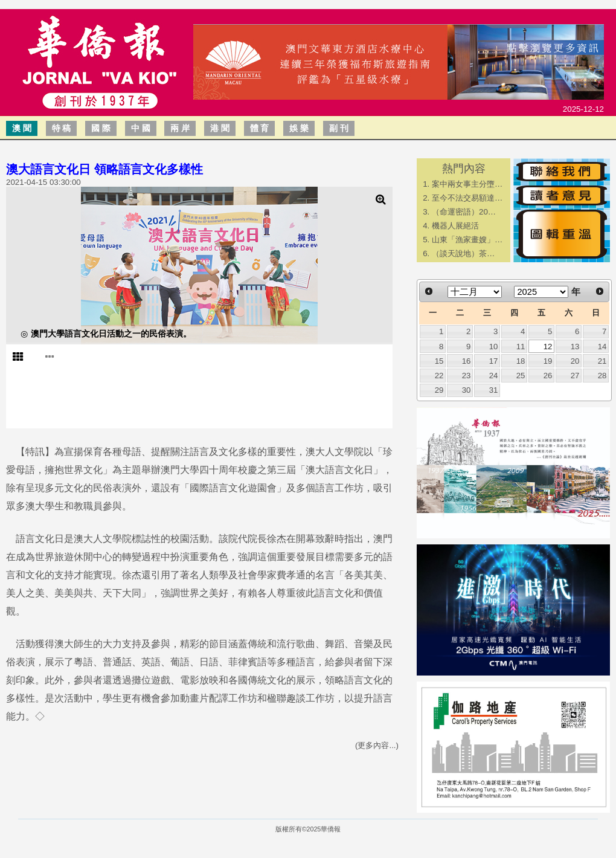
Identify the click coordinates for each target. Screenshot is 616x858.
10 (494, 347)
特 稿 (62, 128)
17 (494, 361)
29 (439, 390)
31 (494, 390)
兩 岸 (180, 128)
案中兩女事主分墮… (467, 184)
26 (548, 376)
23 (467, 376)
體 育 (260, 128)
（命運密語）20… (464, 212)
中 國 (141, 128)
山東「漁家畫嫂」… (467, 240)
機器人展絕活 (455, 226)
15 (439, 361)
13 (575, 347)
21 (602, 361)
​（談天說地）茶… (463, 253)
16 (467, 361)
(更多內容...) (377, 745)
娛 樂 (299, 128)
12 (548, 347)
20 (575, 361)
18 (521, 361)
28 (602, 376)
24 (494, 376)
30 (467, 390)
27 (575, 376)
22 (439, 376)
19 (548, 361)
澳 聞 (22, 128)
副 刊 (339, 128)
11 (521, 347)
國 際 (101, 128)
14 (602, 347)
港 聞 (220, 128)
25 (521, 376)
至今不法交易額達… (467, 198)
